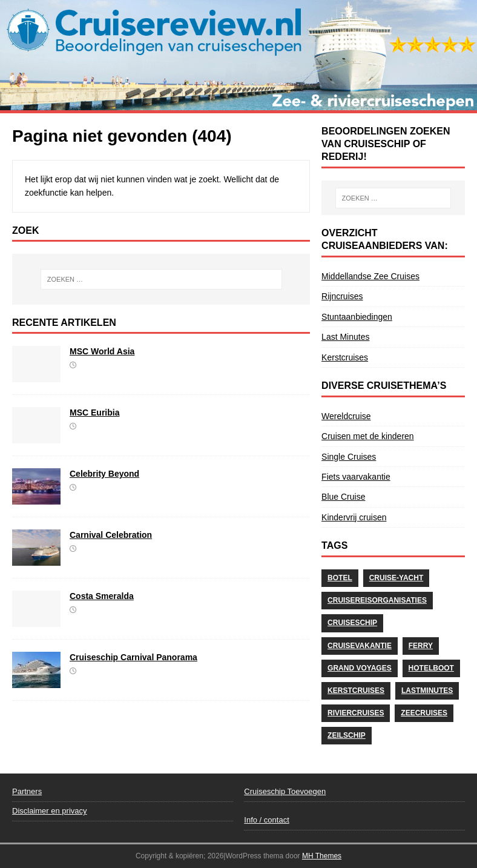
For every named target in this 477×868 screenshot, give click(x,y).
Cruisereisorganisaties (377, 600)
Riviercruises (356, 713)
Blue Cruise (343, 497)
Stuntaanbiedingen (357, 317)
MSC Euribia (94, 412)
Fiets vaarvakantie (356, 477)
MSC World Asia (102, 351)
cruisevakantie (360, 646)
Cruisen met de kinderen (368, 436)
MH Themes (322, 856)
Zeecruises (424, 713)
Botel (340, 578)
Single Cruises (349, 457)
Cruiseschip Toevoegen (285, 791)
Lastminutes (427, 691)
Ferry (421, 646)
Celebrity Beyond (104, 474)
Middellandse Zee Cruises (370, 276)
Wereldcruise (346, 416)
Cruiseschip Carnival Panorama (133, 657)
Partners (27, 791)
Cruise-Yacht (396, 578)
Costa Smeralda (102, 596)
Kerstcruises (345, 357)
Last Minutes (345, 337)
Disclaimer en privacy (50, 811)
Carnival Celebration (111, 535)
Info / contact (266, 820)
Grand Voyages (360, 668)
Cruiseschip (352, 623)
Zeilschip (347, 735)
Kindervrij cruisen (354, 517)
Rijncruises (342, 296)
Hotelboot (431, 668)
